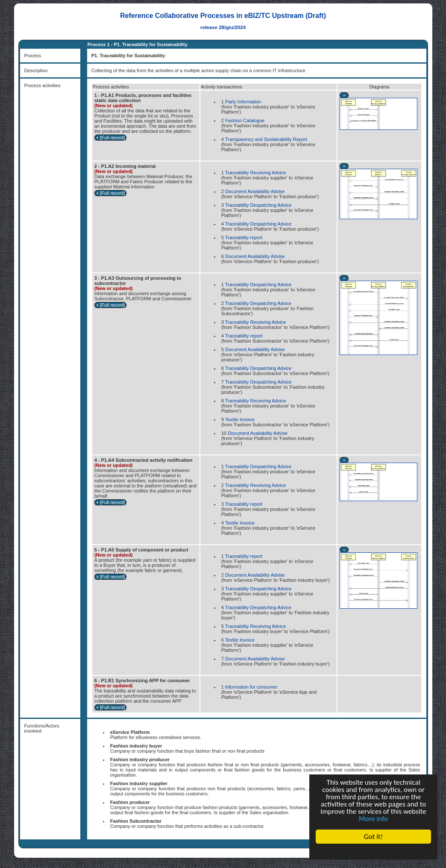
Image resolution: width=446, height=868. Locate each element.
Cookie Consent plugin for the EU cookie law (373, 851)
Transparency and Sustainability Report (266, 139)
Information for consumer (251, 687)
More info (373, 819)
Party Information (243, 102)
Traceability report (244, 238)
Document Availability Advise (255, 191)
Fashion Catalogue (245, 120)
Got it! (373, 837)
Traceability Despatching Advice (258, 205)
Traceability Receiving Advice (256, 173)
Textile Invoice (240, 419)
